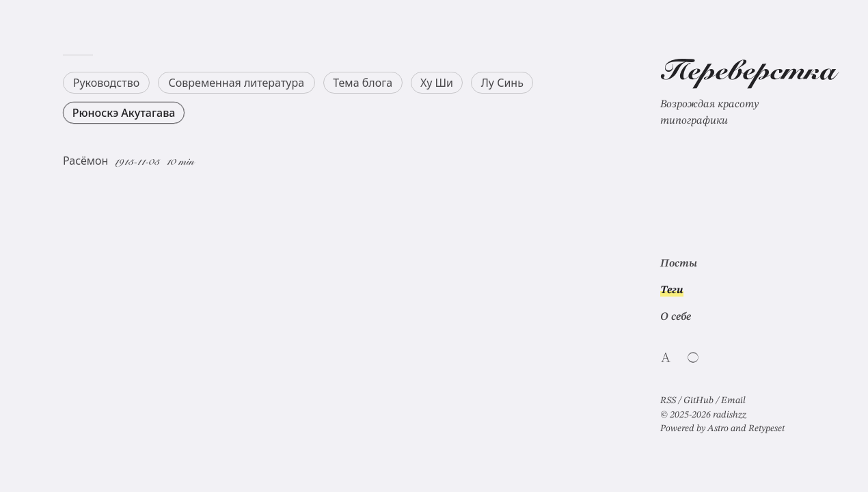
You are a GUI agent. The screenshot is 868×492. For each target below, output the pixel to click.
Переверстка (748, 73)
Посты (679, 264)
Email (733, 400)
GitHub (699, 400)
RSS (668, 400)
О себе (676, 317)
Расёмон (85, 161)
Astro (718, 428)
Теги (672, 290)
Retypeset (767, 428)
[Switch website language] (666, 357)
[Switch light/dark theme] (693, 357)
